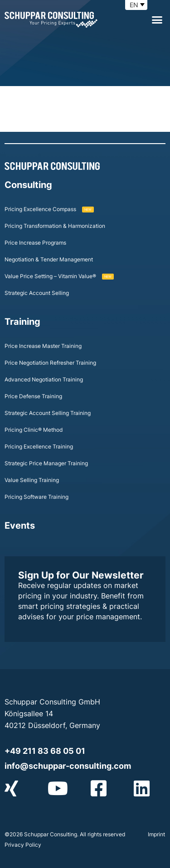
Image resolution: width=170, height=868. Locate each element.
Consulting (28, 185)
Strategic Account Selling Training (48, 413)
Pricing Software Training (36, 497)
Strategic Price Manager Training (46, 463)
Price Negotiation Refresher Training (50, 363)
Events (20, 526)
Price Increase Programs (35, 243)
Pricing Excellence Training (39, 446)
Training (22, 322)
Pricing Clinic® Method (34, 430)
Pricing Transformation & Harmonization (55, 226)
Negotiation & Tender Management (49, 259)
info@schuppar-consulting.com (68, 766)
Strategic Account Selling (37, 293)
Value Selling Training (32, 480)
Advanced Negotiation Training (44, 379)
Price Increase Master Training (43, 346)
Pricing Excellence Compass (49, 209)
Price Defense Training (33, 396)
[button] (157, 20)
